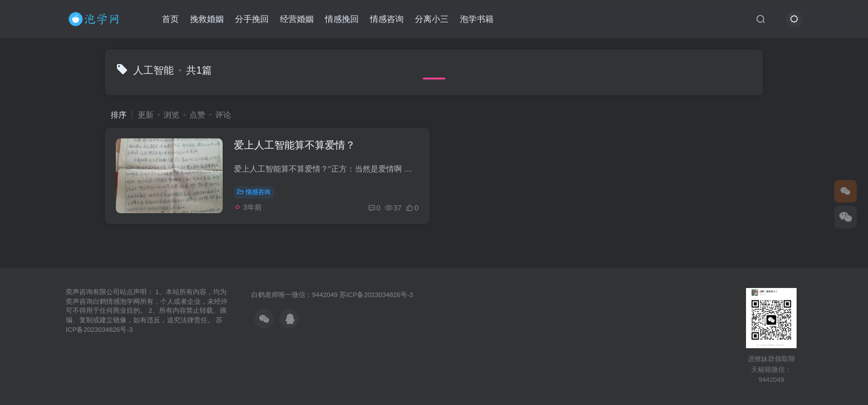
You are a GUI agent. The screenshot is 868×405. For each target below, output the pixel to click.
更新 (146, 115)
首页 (170, 19)
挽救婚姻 (207, 19)
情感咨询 (387, 19)
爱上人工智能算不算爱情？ (295, 146)
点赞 (197, 115)
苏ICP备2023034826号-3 (376, 294)
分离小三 (432, 19)
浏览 (171, 115)
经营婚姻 (297, 19)
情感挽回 (342, 19)
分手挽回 (252, 19)
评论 (223, 115)
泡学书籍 (477, 19)
